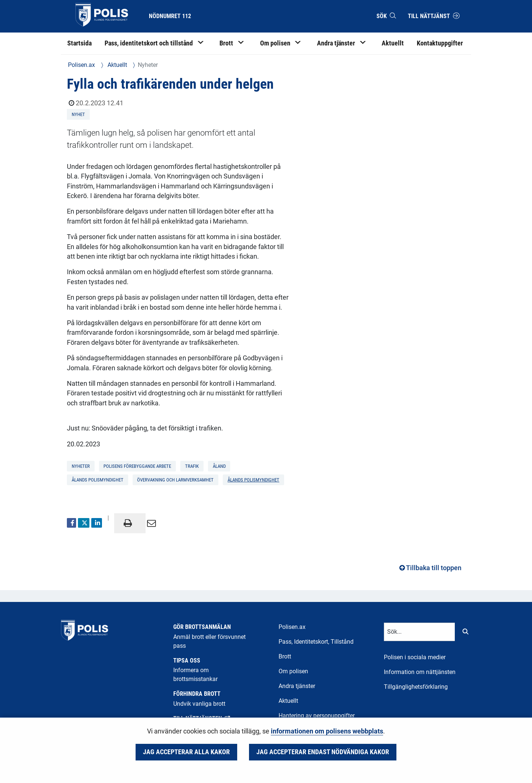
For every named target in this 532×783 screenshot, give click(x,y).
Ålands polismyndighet (253, 480)
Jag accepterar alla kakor (186, 752)
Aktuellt (117, 65)
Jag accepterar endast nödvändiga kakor (323, 752)
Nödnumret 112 (170, 16)
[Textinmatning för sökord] (420, 632)
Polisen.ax (81, 65)
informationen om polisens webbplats (327, 731)
